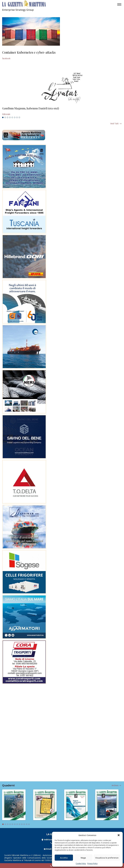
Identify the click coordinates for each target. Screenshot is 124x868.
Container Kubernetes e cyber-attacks (29, 52)
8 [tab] (19, 117)
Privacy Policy (92, 864)
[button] (119, 835)
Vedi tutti (114, 124)
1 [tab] (3, 117)
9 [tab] (22, 824)
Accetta (64, 858)
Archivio (115, 785)
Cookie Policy (81, 864)
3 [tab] (8, 117)
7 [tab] (17, 117)
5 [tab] (12, 117)
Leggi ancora (62, 111)
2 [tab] (5, 117)
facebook (6, 58)
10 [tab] (24, 824)
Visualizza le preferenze (107, 858)
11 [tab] (27, 824)
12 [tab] (29, 824)
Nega (83, 858)
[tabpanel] (62, 111)
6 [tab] (15, 117)
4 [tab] (10, 117)
